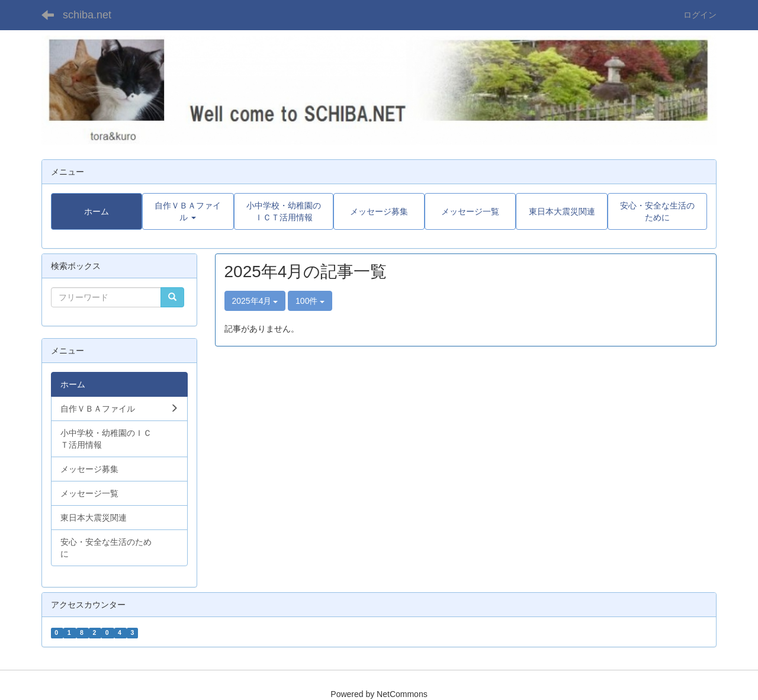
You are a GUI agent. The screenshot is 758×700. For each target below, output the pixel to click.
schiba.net (87, 15)
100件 (310, 301)
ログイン (700, 15)
